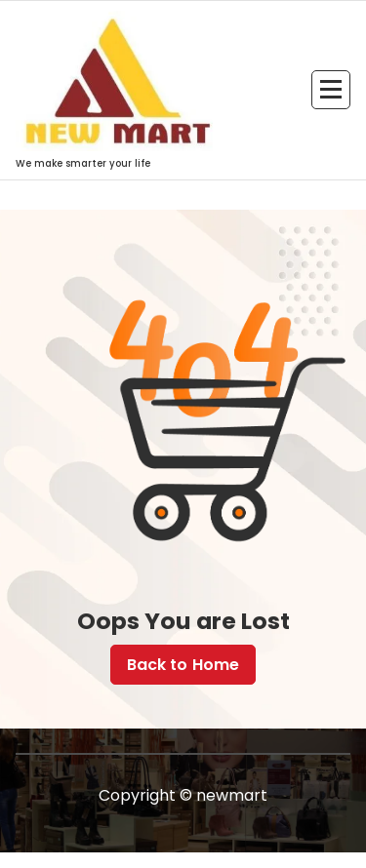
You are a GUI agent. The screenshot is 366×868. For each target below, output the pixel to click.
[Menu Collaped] (331, 90)
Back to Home (183, 665)
